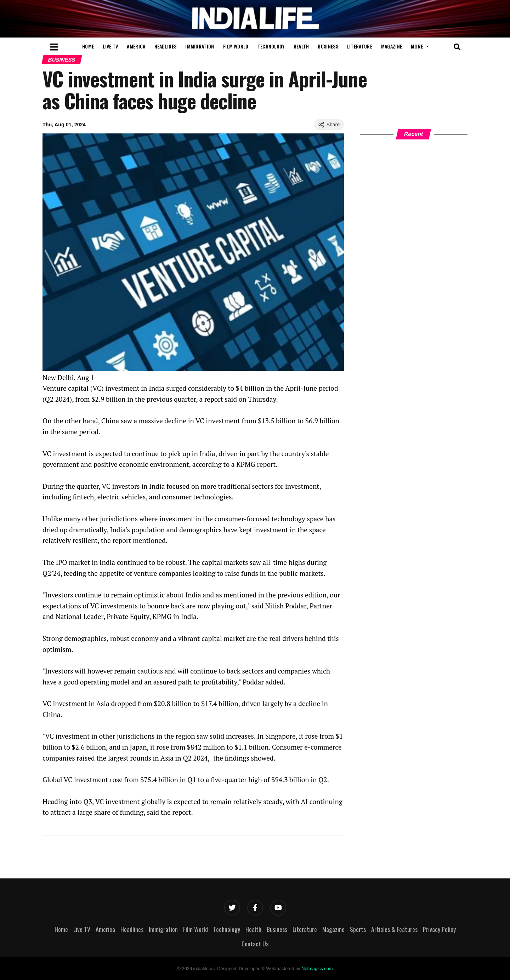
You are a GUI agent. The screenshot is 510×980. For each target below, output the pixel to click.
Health (301, 46)
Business (328, 46)
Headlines (166, 46)
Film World (236, 46)
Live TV (110, 46)
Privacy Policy (439, 929)
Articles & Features (394, 929)
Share (329, 125)
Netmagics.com (317, 968)
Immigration (200, 46)
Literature (360, 46)
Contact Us (255, 944)
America (136, 46)
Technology (271, 46)
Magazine (392, 46)
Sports (358, 929)
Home (88, 46)
